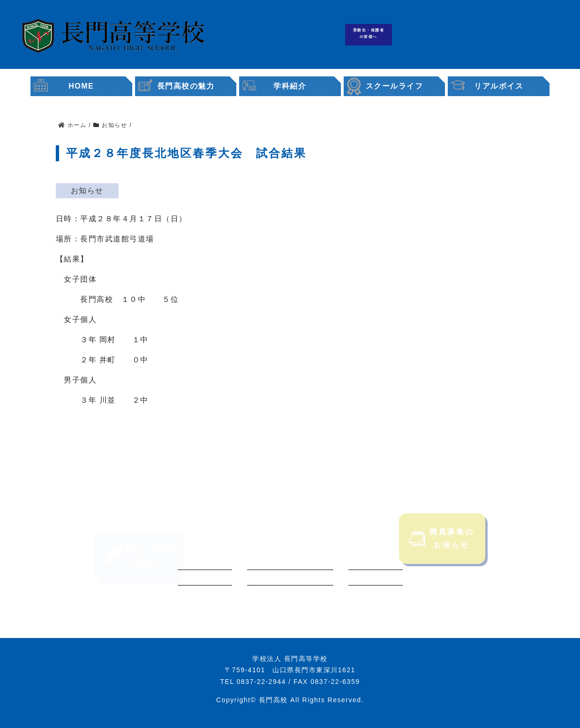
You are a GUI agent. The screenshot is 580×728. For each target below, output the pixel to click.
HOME (81, 86)
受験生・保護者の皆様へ (369, 34)
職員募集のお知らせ (441, 551)
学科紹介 (290, 86)
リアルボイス (499, 86)
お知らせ (87, 191)
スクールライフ (395, 86)
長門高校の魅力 (186, 86)
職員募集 (515, 35)
